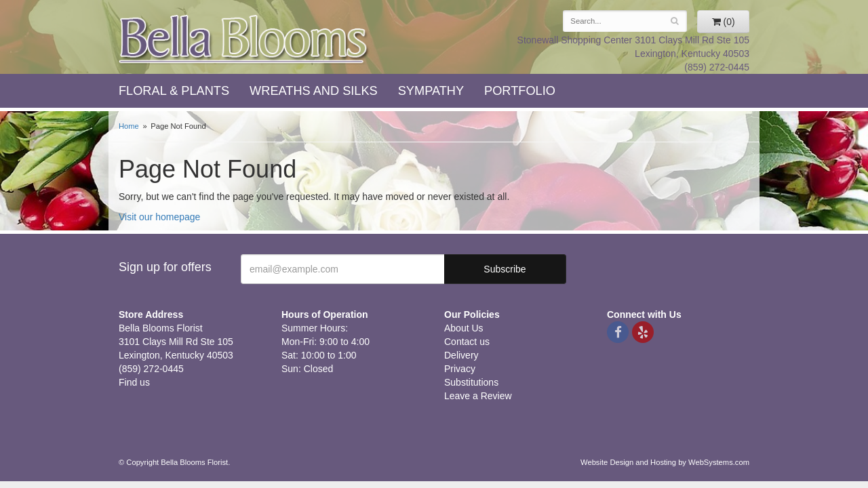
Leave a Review (478, 396)
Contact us (467, 342)
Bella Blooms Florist (244, 40)
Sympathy (431, 91)
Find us (134, 382)
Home (129, 126)
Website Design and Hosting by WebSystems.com (665, 462)
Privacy (460, 369)
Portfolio (520, 91)
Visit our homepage (159, 217)
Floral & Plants (174, 91)
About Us (464, 328)
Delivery (461, 355)
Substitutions (471, 382)
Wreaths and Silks (314, 91)
